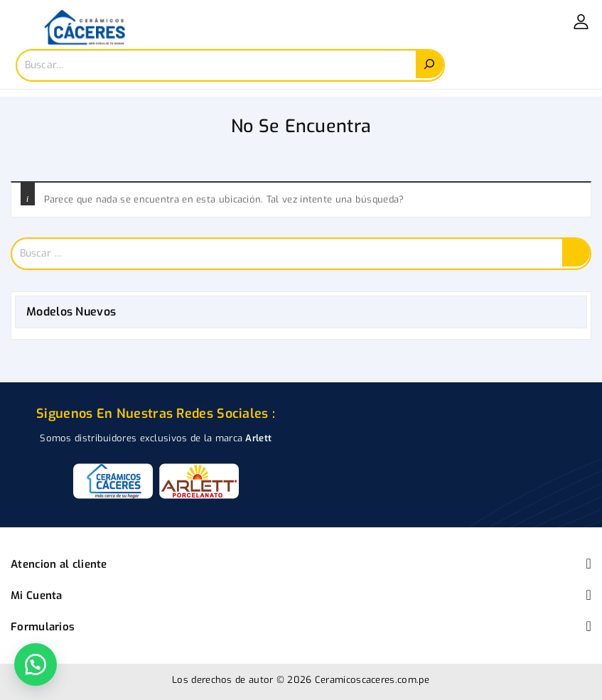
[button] (36, 664)
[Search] (430, 64)
